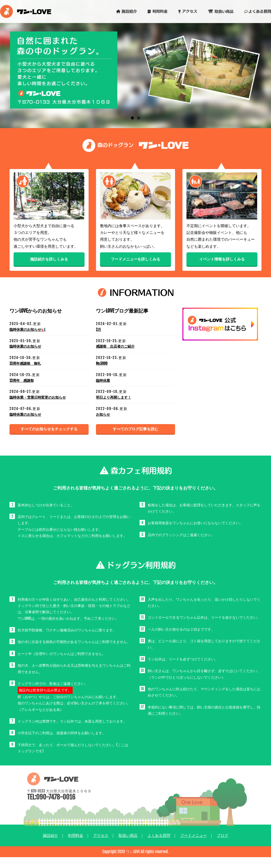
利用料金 (76, 835)
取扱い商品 (128, 835)
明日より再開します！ (114, 397)
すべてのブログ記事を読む (135, 429)
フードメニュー (193, 835)
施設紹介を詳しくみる (49, 259)
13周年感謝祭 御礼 (25, 363)
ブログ (222, 835)
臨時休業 (103, 380)
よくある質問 (159, 835)
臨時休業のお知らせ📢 (28, 329)
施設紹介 (50, 835)
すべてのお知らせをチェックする (49, 429)
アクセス (101, 835)
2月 (99, 329)
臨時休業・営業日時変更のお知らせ (38, 397)
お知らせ (103, 414)
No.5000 (102, 363)
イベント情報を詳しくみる (222, 259)
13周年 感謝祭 (22, 380)
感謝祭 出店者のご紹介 (115, 346)
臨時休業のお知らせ (25, 346)
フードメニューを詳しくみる (135, 259)
